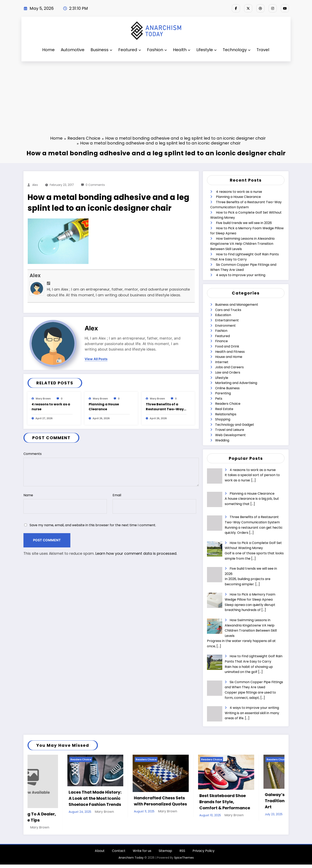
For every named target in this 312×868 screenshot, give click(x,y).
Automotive (73, 50)
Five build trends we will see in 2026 (244, 223)
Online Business (227, 388)
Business (101, 50)
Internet (222, 362)
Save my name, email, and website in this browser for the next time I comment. (93, 525)
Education (223, 315)
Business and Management (237, 305)
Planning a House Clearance (104, 407)
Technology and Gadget (235, 425)
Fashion (157, 50)
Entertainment (227, 320)
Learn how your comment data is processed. (136, 553)
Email (154, 503)
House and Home (229, 357)
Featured (130, 50)
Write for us (142, 854)
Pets (219, 399)
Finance (221, 341)
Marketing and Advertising (236, 383)
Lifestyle (206, 50)
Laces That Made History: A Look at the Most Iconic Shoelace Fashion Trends (121, 798)
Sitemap (165, 854)
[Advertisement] (156, 92)
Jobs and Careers (229, 367)
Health (182, 50)
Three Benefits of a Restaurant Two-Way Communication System (165, 407)
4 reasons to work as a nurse (51, 407)
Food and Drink (227, 346)
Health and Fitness (230, 352)
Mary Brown (43, 399)
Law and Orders (228, 372)
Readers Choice (228, 404)
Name (65, 503)
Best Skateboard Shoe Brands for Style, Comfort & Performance (251, 802)
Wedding (222, 440)
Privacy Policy (204, 854)
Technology (237, 50)
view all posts (96, 359)
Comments (111, 469)
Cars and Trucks (228, 310)
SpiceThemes (184, 861)
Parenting (223, 393)
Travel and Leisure (230, 430)
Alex (35, 185)
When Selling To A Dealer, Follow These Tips (55, 817)
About (100, 854)
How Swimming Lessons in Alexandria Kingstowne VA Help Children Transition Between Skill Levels (242, 244)
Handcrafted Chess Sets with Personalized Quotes (186, 801)
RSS (182, 854)
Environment (225, 326)
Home (48, 50)
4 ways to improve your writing (241, 275)
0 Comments (95, 185)
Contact (119, 854)
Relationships (226, 414)
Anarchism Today (131, 861)
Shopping (223, 419)
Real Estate (224, 409)
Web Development (230, 435)
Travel (263, 50)
